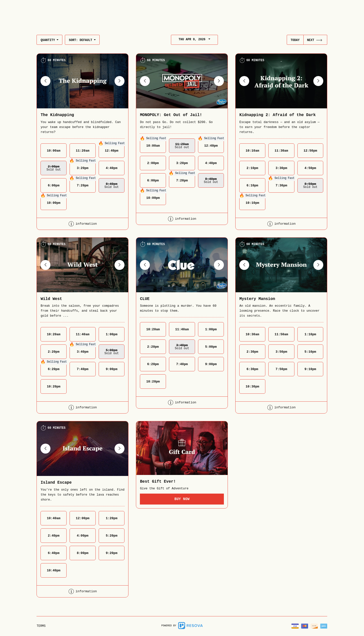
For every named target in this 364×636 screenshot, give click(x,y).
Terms (41, 626)
